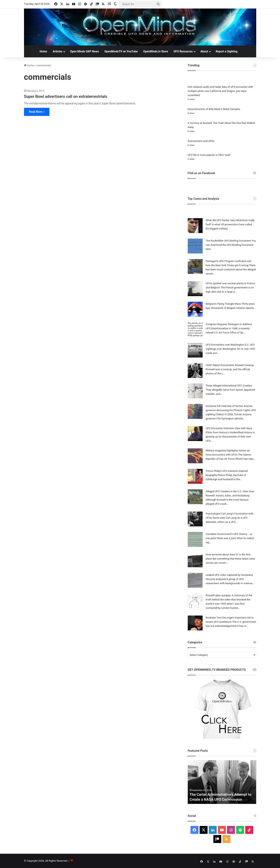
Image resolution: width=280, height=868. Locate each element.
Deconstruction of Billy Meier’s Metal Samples (214, 109)
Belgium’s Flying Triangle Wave (223, 304)
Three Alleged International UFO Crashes (229, 386)
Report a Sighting (227, 51)
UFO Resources (183, 51)
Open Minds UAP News (84, 51)
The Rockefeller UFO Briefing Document (228, 241)
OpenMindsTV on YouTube (121, 51)
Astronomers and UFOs (201, 141)
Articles (57, 51)
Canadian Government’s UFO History (227, 534)
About (204, 51)
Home (43, 51)
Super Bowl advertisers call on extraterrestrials (66, 96)
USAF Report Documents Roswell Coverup (230, 365)
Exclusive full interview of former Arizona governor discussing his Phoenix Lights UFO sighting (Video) (231, 410)
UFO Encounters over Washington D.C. (228, 345)
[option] (222, 782)
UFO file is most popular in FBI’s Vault (209, 155)
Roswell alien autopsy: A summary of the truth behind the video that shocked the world (229, 600)
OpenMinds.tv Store (156, 51)
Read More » (37, 112)
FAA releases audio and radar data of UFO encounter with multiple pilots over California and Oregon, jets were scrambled (220, 91)
